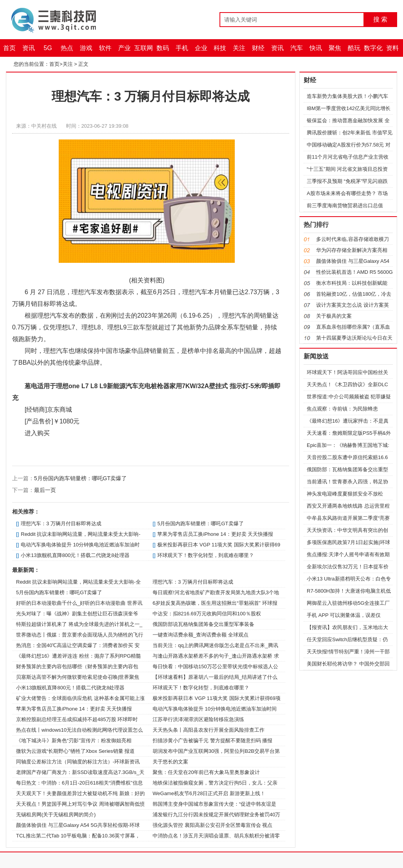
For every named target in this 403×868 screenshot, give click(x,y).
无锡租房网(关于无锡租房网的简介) (56, 815)
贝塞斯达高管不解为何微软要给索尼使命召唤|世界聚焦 (78, 677)
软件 (105, 48)
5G (48, 48)
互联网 (144, 48)
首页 (9, 48)
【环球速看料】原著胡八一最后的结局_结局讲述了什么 (215, 677)
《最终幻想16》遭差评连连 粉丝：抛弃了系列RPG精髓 (78, 656)
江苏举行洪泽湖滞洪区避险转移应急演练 (198, 719)
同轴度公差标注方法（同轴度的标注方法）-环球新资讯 (78, 762)
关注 (239, 48)
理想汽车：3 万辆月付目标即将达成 (61, 524)
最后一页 (45, 490)
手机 (182, 48)
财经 (258, 48)
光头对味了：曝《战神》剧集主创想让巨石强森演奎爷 (77, 614)
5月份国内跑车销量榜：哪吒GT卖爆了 (80, 478)
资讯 (29, 48)
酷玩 (354, 48)
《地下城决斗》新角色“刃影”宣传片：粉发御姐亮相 (74, 741)
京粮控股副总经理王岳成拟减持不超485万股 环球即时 (77, 719)
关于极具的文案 (334, 316)
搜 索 (380, 19)
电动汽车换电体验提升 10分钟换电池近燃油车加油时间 (215, 709)
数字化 (373, 48)
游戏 (86, 48)
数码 (163, 48)
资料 (392, 48)
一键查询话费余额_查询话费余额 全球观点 (201, 635)
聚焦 (335, 48)
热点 (67, 48)
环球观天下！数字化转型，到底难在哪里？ (206, 555)
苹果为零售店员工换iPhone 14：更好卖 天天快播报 (215, 534)
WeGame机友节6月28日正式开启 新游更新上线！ (209, 793)
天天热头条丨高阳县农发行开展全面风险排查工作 (209, 730)
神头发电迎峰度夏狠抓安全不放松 (345, 494)
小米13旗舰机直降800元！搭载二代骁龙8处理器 (75, 555)
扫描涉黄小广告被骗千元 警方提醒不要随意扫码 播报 (212, 741)
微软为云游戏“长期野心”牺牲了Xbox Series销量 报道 (75, 751)
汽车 (297, 48)
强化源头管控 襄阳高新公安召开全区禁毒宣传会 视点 (212, 825)
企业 (201, 48)
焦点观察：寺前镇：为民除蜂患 (342, 409)
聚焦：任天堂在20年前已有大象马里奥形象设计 (206, 772)
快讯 (316, 48)
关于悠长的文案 (170, 762)
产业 (124, 48)
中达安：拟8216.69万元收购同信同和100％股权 (207, 614)
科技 (220, 48)
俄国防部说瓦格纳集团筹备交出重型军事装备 (203, 624)
